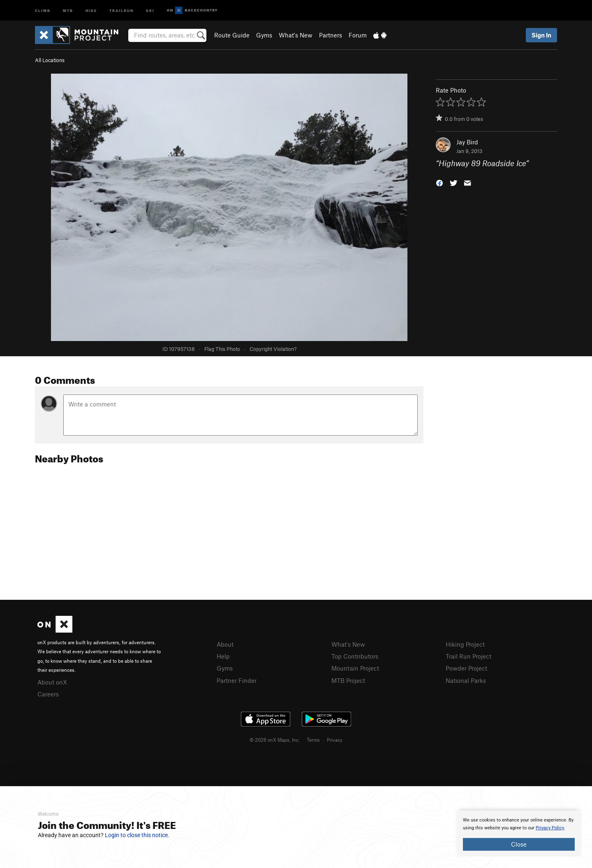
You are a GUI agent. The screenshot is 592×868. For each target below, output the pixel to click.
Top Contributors (355, 656)
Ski (150, 10)
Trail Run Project (468, 656)
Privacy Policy (550, 828)
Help (223, 656)
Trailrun (121, 10)
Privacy (335, 740)
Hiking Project (465, 644)
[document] (519, 833)
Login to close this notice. (137, 835)
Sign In (541, 35)
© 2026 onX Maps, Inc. (275, 740)
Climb (43, 10)
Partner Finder (237, 680)
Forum (358, 35)
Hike (91, 10)
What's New (296, 35)
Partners (331, 35)
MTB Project (348, 680)
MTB (68, 10)
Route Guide (232, 35)
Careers (48, 694)
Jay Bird (467, 142)
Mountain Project (355, 668)
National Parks (466, 680)
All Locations (50, 60)
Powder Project (466, 668)
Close (519, 844)
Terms (313, 740)
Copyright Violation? (273, 349)
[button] (439, 182)
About (225, 644)
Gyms (264, 35)
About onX (52, 682)
